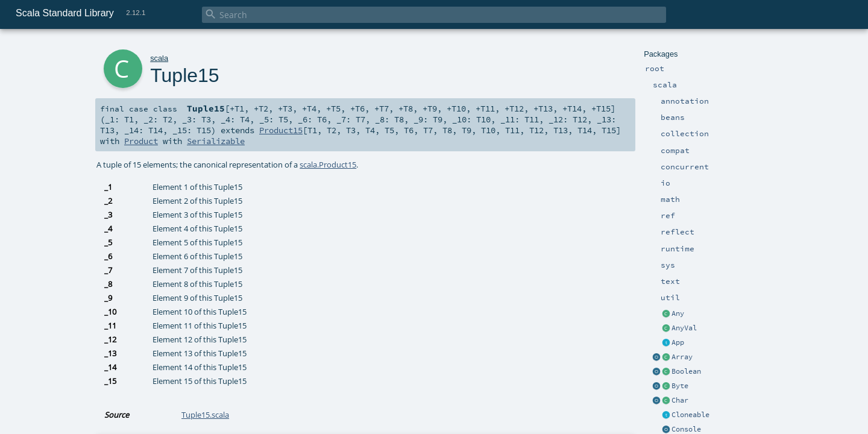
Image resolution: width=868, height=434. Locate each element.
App (678, 342)
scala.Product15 (328, 165)
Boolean (686, 371)
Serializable (216, 141)
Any (678, 313)
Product (141, 141)
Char (680, 400)
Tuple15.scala (205, 415)
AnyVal (684, 328)
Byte (680, 386)
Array (682, 357)
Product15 (281, 130)
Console (686, 429)
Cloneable (690, 415)
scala (159, 58)
